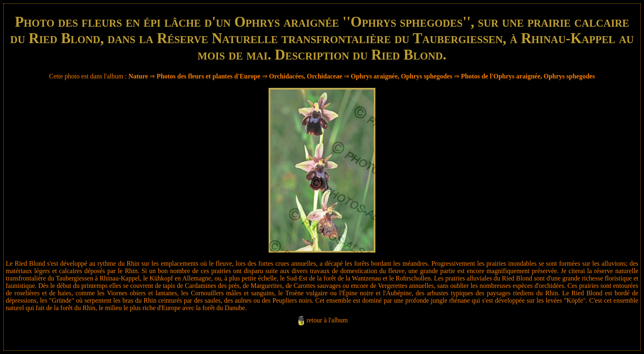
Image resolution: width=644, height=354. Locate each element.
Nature (138, 76)
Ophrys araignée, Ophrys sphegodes (401, 76)
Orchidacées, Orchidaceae (306, 76)
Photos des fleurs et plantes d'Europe (208, 76)
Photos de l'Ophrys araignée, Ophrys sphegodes (528, 76)
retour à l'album (327, 320)
